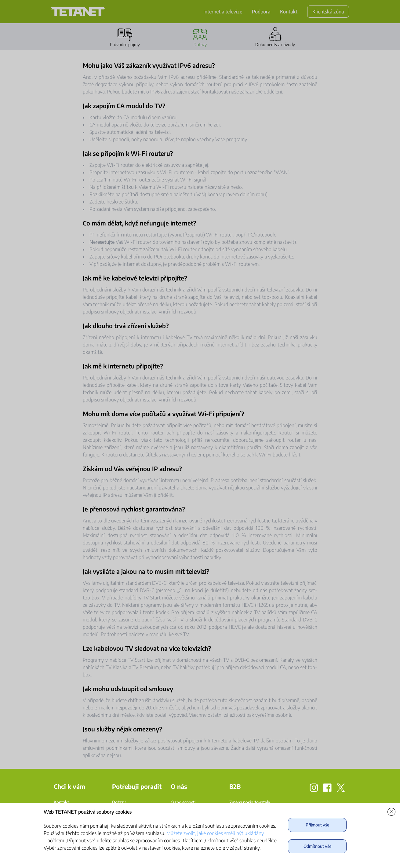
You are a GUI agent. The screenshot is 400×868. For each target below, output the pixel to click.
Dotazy (119, 802)
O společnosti (183, 802)
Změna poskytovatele (250, 802)
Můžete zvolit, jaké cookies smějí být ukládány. (215, 833)
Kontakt (61, 802)
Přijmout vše (317, 825)
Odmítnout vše (317, 846)
